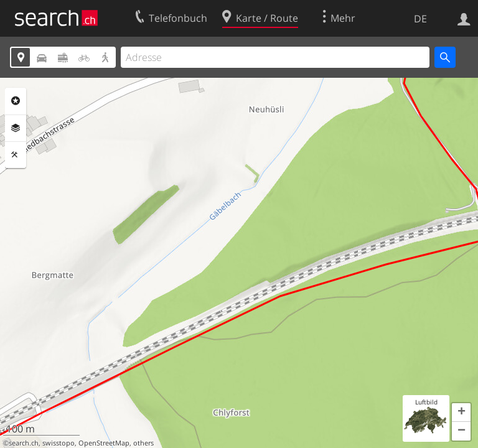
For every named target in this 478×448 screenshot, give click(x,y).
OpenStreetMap (104, 443)
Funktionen (16, 155)
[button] (461, 413)
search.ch (24, 443)
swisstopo (59, 443)
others (143, 443)
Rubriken (16, 101)
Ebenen (16, 128)
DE (420, 19)
